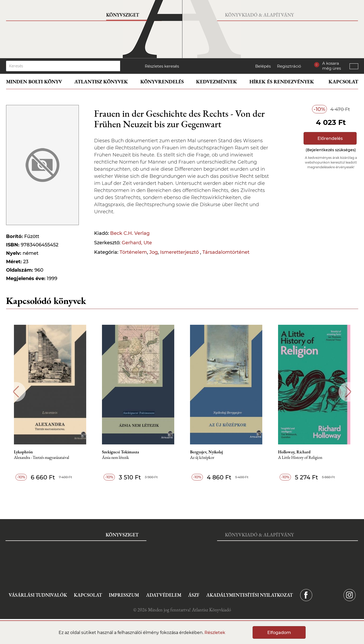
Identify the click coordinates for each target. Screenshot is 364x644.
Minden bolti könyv (34, 82)
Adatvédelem (164, 595)
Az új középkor (202, 458)
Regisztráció (289, 66)
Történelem (133, 252)
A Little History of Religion (300, 458)
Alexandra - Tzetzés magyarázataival (42, 458)
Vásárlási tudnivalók (38, 595)
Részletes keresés (162, 66)
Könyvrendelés (162, 82)
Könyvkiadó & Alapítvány (259, 15)
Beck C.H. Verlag (130, 233)
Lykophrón (23, 452)
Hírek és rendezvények (282, 82)
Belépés (263, 66)
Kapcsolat (343, 82)
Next (348, 392)
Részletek (215, 633)
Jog (153, 252)
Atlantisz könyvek (101, 82)
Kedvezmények (217, 82)
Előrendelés (330, 138)
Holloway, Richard (294, 452)
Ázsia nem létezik (116, 458)
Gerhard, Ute (137, 243)
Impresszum (124, 595)
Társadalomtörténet (226, 252)
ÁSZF (194, 595)
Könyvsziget (123, 15)
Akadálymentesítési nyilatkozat (250, 595)
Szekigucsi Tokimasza (121, 452)
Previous (16, 392)
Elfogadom (279, 633)
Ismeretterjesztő (180, 252)
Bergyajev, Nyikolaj (206, 452)
